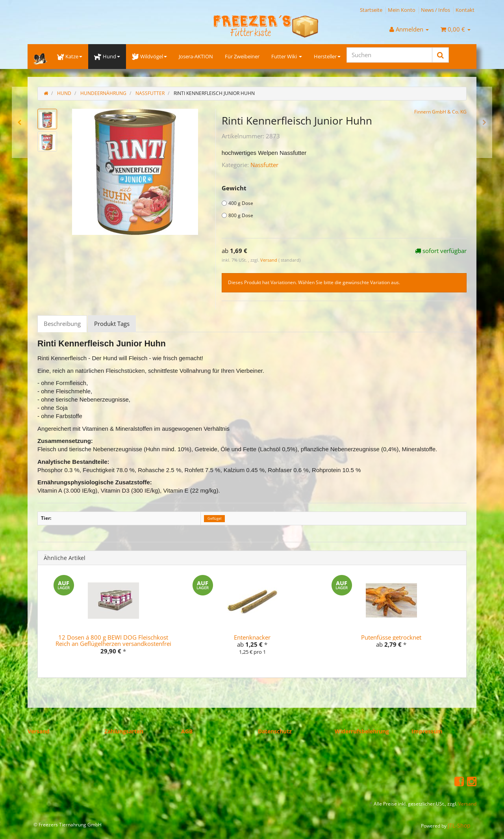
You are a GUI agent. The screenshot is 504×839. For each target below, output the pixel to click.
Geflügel (214, 518)
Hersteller (327, 56)
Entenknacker (252, 637)
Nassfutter (264, 165)
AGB (187, 731)
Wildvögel (149, 56)
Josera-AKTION (196, 56)
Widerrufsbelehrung (362, 731)
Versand (269, 260)
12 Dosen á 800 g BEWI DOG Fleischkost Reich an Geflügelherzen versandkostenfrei (113, 641)
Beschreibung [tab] (62, 324)
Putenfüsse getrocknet (391, 637)
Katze (70, 56)
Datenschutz (275, 731)
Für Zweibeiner (242, 56)
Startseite (371, 10)
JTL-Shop (459, 825)
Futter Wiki (287, 56)
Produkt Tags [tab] (112, 324)
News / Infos (435, 10)
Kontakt (465, 10)
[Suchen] (389, 55)
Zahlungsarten (124, 731)
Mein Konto (402, 10)
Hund (107, 56)
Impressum (427, 731)
